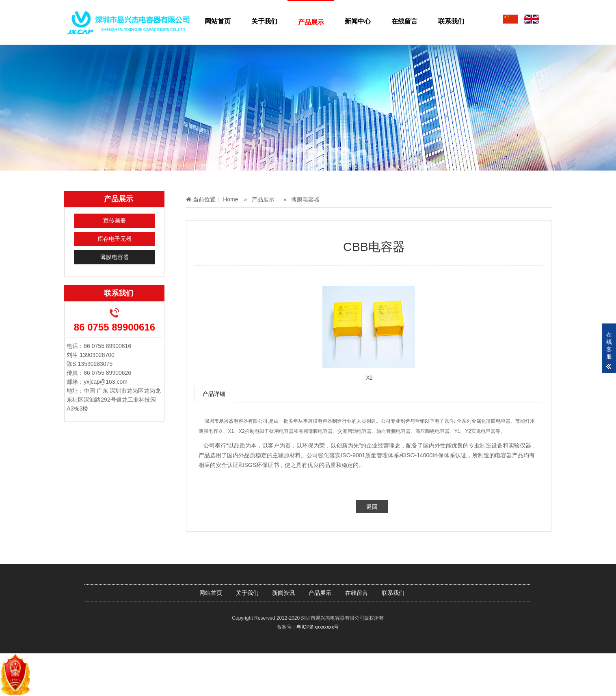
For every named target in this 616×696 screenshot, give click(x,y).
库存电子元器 (115, 239)
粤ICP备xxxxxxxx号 (318, 627)
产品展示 (311, 22)
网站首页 (218, 21)
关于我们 (264, 21)
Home (230, 199)
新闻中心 (358, 21)
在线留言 (404, 21)
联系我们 (451, 21)
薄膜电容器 (115, 257)
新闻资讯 (283, 593)
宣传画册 (115, 220)
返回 (372, 507)
